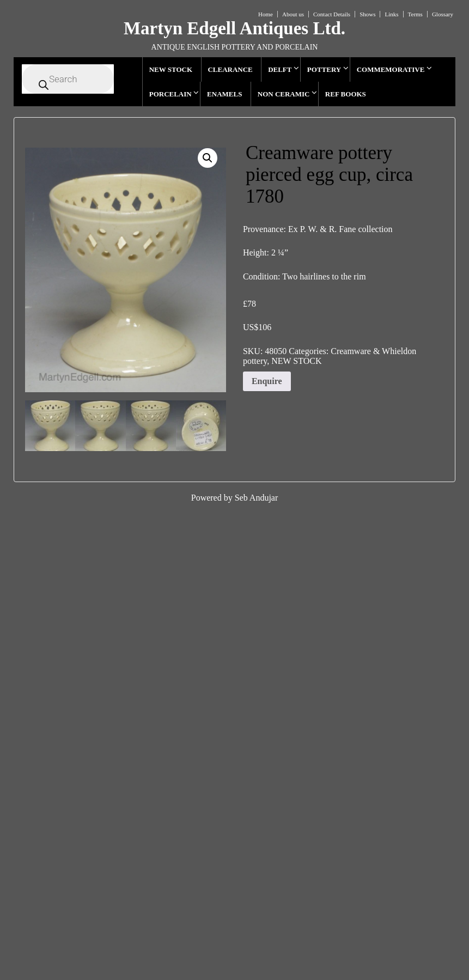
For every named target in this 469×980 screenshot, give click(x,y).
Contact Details (332, 14)
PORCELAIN (170, 94)
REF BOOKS (346, 94)
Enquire (267, 381)
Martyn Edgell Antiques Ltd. (234, 28)
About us (293, 14)
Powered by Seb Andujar (235, 498)
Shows (367, 14)
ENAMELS (224, 94)
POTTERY (324, 69)
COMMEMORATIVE (391, 69)
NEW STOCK (171, 69)
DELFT (280, 69)
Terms (415, 14)
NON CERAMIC (284, 94)
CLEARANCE (230, 69)
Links (391, 14)
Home (266, 14)
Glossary (443, 14)
